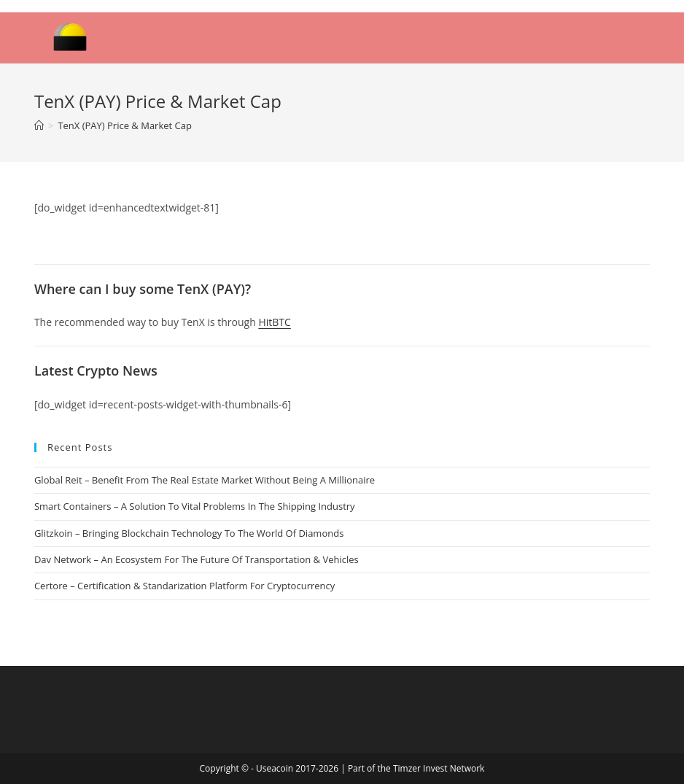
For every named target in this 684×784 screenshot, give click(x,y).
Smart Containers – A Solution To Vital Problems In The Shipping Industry (195, 506)
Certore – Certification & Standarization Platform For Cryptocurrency (184, 586)
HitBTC (274, 322)
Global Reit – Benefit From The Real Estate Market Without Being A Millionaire (205, 480)
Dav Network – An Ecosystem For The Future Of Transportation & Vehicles (197, 559)
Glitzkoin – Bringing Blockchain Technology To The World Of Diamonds (189, 533)
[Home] (39, 125)
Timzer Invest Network (439, 768)
